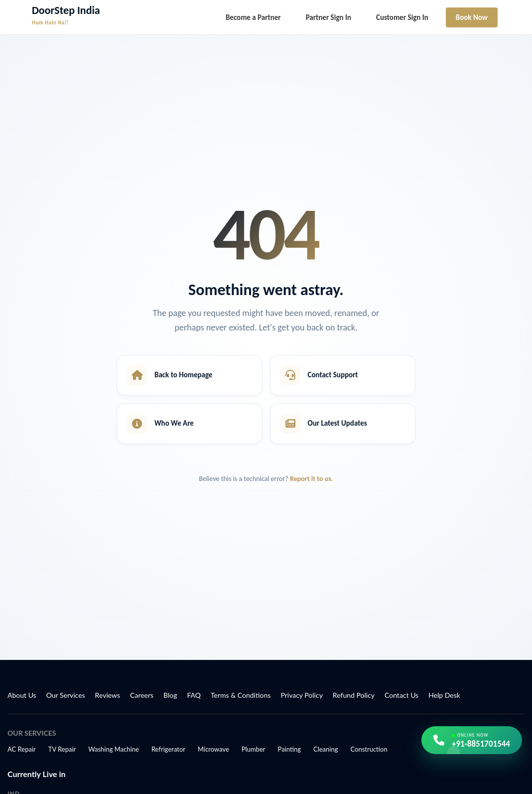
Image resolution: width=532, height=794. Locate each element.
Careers (142, 695)
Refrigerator (168, 749)
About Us (22, 695)
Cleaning (326, 749)
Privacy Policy (301, 695)
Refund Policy (354, 695)
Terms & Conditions (241, 695)
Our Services (66, 695)
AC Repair (22, 749)
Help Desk (444, 695)
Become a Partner (253, 17)
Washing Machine (114, 749)
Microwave (213, 749)
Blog (170, 695)
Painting (289, 749)
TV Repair (62, 749)
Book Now (472, 17)
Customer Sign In (402, 17)
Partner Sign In (329, 17)
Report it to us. (311, 479)
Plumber (254, 749)
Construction (369, 749)
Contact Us (401, 695)
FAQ (194, 695)
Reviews (108, 695)
